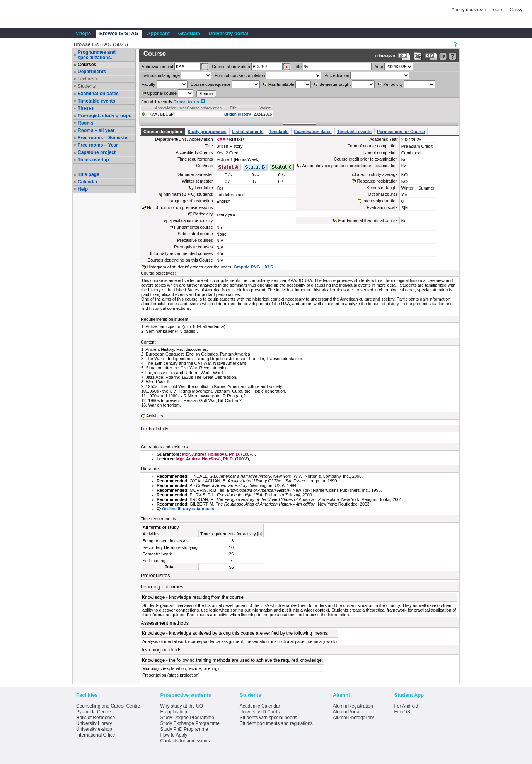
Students (87, 86)
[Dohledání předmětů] (287, 67)
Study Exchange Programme (190, 723)
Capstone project (97, 152)
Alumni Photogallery (354, 718)
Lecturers (87, 79)
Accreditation (337, 75)
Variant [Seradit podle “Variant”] (265, 108)
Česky (516, 10)
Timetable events (96, 101)
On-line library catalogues (188, 509)
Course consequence (211, 84)
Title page (89, 174)
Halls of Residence (95, 718)
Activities (154, 416)
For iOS (402, 712)
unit (157, 67)
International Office (96, 735)
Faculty (148, 84)
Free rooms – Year (98, 145)
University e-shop (94, 729)
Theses (86, 108)
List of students (248, 132)
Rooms (86, 123)
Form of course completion (240, 75)
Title (298, 67)
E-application (173, 712)
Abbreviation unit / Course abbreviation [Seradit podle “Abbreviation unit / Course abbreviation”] (188, 108)
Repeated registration (377, 181)
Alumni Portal (347, 712)
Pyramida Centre (94, 712)
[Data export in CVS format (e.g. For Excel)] (431, 56)
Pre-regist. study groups (105, 116)
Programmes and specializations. (97, 55)
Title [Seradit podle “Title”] (233, 108)
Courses (87, 65)
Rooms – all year (96, 130)
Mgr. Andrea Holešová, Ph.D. (211, 454)
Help (83, 189)
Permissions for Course (401, 132)
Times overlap (93, 160)
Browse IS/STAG (119, 33)
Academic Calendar (260, 706)
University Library (94, 723)
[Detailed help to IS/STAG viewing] (453, 56)
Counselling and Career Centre (108, 706)
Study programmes (207, 132)
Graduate (189, 33)
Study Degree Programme (187, 718)
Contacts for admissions (185, 741)
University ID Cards (260, 712)
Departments (92, 72)
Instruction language (161, 75)
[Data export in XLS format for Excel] (418, 56)
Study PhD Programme (184, 729)
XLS (269, 267)
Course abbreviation (231, 67)
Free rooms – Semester (103, 138)
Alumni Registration (353, 706)
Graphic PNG (247, 267)
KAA (221, 140)
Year (379, 67)
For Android (406, 706)
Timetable (279, 132)
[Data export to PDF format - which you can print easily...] (404, 56)
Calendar (88, 182)
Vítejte (83, 33)
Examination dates (98, 94)
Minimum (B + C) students (188, 194)
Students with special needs (269, 718)
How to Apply (174, 735)
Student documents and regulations (276, 723)
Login (496, 10)
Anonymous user (470, 10)
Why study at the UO (182, 706)
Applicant (158, 33)
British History (238, 114)
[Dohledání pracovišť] (205, 67)
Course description (163, 132)
